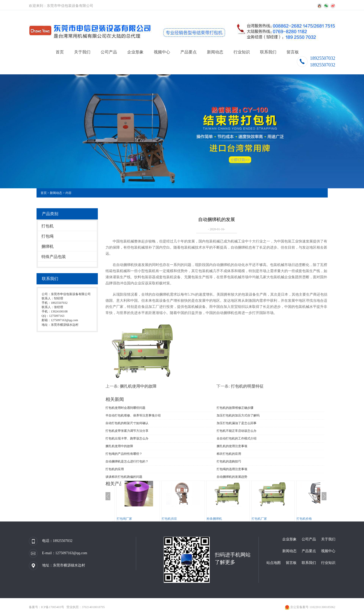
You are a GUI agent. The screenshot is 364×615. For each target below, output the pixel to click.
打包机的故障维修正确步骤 (235, 408)
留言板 (293, 52)
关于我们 (82, 52)
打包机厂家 (259, 519)
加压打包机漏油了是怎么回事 (237, 423)
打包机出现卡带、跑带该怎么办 (127, 438)
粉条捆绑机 (214, 519)
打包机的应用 (115, 469)
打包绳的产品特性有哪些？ (124, 454)
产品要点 (189, 52)
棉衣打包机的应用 (229, 454)
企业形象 (135, 52)
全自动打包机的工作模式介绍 (237, 438)
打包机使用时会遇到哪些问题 (125, 408)
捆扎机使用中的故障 (138, 386)
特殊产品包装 (54, 257)
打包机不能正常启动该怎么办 (237, 431)
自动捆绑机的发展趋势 (232, 477)
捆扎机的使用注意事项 (232, 446)
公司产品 (109, 52)
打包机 (48, 226)
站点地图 (274, 563)
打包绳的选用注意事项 (232, 469)
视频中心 (162, 52)
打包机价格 (304, 519)
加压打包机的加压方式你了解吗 (238, 415)
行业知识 (242, 52)
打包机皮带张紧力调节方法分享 (127, 431)
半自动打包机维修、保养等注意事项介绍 (133, 415)
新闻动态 (215, 52)
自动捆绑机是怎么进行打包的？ (127, 461)
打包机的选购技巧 (229, 461)
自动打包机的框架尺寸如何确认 (127, 423)
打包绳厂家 (124, 519)
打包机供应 (169, 519)
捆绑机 (48, 246)
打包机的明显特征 (247, 386)
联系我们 (268, 52)
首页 (60, 52)
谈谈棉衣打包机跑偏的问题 (124, 477)
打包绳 (48, 236)
